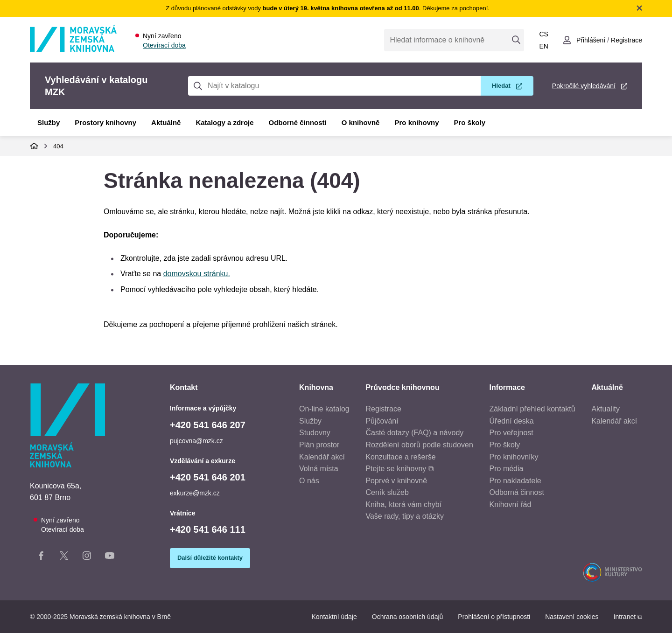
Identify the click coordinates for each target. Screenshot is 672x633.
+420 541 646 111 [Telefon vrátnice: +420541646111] (208, 529)
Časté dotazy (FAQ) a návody (414, 433)
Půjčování (382, 421)
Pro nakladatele (515, 481)
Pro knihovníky (514, 457)
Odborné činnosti (298, 122)
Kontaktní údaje (334, 617)
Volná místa (319, 469)
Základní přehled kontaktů (532, 409)
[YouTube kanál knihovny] (110, 557)
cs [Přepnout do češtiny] (543, 34)
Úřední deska (512, 421)
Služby (49, 122)
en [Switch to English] (543, 46)
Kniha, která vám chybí (403, 504)
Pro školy (470, 122)
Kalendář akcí (322, 457)
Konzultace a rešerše (400, 457)
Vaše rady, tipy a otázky (404, 516)
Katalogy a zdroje (224, 122)
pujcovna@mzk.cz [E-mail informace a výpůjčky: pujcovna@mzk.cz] (196, 441)
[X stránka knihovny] (64, 557)
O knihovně (361, 122)
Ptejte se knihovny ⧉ (399, 469)
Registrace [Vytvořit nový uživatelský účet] (626, 40)
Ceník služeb (387, 492)
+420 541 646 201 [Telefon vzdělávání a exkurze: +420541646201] (208, 477)
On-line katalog (324, 409)
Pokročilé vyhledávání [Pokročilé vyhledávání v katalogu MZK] (584, 86)
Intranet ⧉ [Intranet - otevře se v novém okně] (628, 617)
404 (58, 146)
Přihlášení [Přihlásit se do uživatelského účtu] (591, 40)
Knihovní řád (511, 504)
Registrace (383, 409)
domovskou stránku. (197, 274)
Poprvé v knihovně (396, 481)
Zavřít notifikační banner (639, 8)
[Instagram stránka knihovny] (87, 557)
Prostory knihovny (105, 122)
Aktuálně (166, 122)
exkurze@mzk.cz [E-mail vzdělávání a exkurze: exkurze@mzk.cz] (195, 493)
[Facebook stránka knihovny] (41, 557)
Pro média (507, 469)
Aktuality (605, 409)
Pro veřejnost (511, 433)
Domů (34, 146)
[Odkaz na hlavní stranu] (73, 49)
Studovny (315, 433)
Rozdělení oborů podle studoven (419, 445)
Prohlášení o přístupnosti (494, 617)
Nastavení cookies (572, 617)
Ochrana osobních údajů (408, 617)
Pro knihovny (416, 122)
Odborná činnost (517, 492)
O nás (309, 481)
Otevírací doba (164, 45)
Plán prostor (319, 445)
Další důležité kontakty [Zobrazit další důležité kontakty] (210, 558)
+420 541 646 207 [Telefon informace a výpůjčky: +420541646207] (208, 425)
